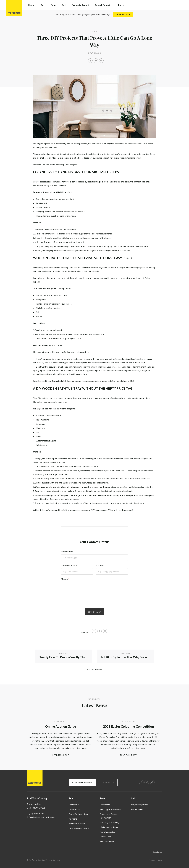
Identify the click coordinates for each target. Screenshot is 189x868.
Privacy (152, 860)
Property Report (80, 5)
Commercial (74, 809)
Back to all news (94, 669)
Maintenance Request (110, 827)
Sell (133, 798)
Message (65, 579)
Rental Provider (107, 841)
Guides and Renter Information (108, 816)
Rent (102, 798)
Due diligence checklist (80, 828)
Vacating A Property (109, 822)
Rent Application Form (110, 809)
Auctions (73, 819)
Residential (74, 805)
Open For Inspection (78, 814)
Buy (71, 798)
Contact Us (109, 782)
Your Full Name (67, 551)
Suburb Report (103, 5)
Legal (160, 860)
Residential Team (77, 823)
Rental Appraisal (108, 832)
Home (31, 5)
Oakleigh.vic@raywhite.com (42, 817)
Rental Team (106, 837)
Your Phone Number (69, 565)
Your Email (100, 565)
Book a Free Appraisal (82, 782)
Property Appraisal (140, 805)
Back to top (158, 852)
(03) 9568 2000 (36, 813)
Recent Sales (137, 809)
